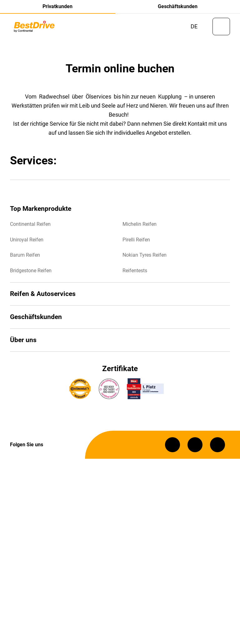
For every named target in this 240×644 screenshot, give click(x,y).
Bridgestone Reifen (31, 272)
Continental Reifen (30, 226)
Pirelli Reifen (136, 241)
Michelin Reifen (140, 226)
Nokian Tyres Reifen (145, 257)
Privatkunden (57, 6)
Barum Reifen (25, 257)
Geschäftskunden (178, 6)
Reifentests (135, 272)
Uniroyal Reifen (27, 241)
